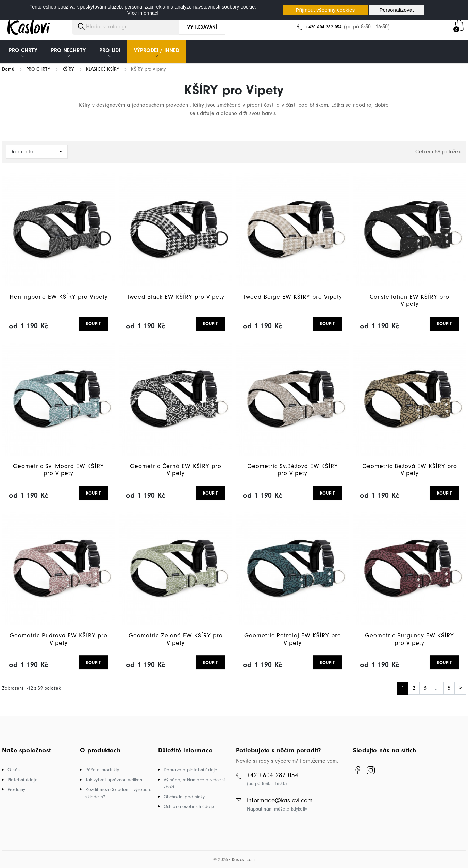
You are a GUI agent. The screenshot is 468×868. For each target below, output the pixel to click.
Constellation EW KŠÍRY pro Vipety (409, 301)
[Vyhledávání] (132, 27)
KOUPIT (93, 324)
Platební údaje (23, 780)
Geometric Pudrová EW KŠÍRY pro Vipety (58, 639)
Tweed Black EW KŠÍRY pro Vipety (176, 297)
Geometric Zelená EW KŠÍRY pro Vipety (176, 639)
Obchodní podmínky (184, 797)
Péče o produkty (102, 770)
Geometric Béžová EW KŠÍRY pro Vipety (410, 470)
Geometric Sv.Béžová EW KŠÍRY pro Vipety (293, 470)
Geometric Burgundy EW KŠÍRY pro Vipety (409, 639)
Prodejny (16, 790)
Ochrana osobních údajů (189, 807)
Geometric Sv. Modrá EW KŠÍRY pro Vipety (58, 470)
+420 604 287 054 (324, 27)
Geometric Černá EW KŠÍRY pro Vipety (176, 470)
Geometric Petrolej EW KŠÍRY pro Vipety (293, 639)
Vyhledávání (202, 27)
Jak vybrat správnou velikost (114, 780)
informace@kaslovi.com (280, 800)
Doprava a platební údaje (191, 770)
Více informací (143, 13)
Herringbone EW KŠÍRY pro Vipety (59, 297)
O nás (14, 770)
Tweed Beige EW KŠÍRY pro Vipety (293, 297)
